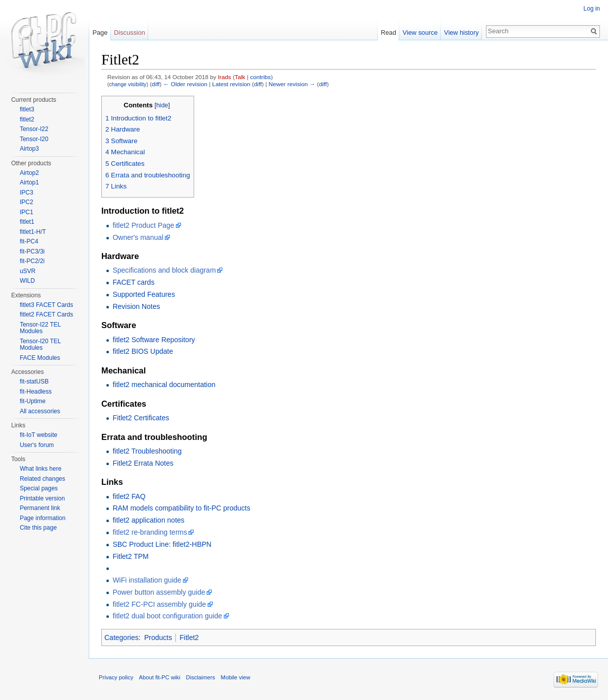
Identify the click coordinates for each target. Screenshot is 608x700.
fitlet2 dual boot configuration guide (167, 616)
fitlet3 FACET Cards (46, 305)
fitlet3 (27, 109)
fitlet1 (27, 222)
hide (162, 105)
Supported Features (144, 294)
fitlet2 (27, 119)
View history (462, 33)
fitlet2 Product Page (143, 225)
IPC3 (26, 193)
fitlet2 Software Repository (154, 340)
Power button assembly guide (159, 592)
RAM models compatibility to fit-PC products (181, 508)
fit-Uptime (33, 401)
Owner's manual (138, 237)
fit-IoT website (38, 435)
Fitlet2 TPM (130, 556)
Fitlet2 (189, 638)
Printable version (42, 498)
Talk (240, 77)
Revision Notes (136, 306)
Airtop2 (29, 173)
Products (158, 638)
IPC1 (26, 212)
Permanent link (40, 508)
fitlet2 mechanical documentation (164, 385)
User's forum (37, 445)
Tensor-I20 (34, 139)
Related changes (42, 479)
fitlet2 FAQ (129, 496)
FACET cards (133, 282)
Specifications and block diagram (164, 270)
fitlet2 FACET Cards (46, 314)
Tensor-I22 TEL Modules (40, 328)
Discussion (130, 33)
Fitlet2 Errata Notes (143, 463)
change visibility (128, 84)
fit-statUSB (34, 381)
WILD (27, 281)
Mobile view (235, 677)
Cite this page (38, 528)
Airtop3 (29, 149)
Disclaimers (201, 677)
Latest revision (231, 84)
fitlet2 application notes (148, 520)
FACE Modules (40, 358)
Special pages (39, 488)
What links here (41, 469)
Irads (224, 77)
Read (388, 33)
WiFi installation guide (147, 580)
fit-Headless (36, 392)
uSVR (27, 271)
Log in (592, 9)
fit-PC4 (29, 241)
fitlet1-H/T (33, 232)
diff (156, 84)
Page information (43, 518)
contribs (260, 77)
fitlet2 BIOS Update (143, 351)
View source (420, 33)
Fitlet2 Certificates (141, 418)
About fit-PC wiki (160, 677)
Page (100, 33)
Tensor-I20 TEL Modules (40, 345)
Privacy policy (116, 677)
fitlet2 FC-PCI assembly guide (159, 604)
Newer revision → (292, 84)
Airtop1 (29, 182)
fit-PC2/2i (32, 261)
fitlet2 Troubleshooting (147, 451)
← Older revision (186, 84)
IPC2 (26, 202)
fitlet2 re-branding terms (150, 532)
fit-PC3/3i (32, 251)
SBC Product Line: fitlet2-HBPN (162, 544)
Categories (121, 638)
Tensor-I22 (34, 129)
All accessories (40, 411)
